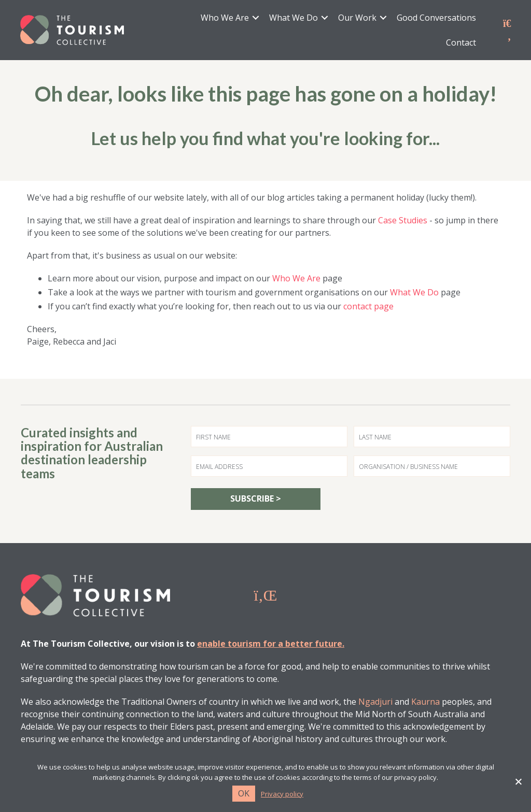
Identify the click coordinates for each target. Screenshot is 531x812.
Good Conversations (436, 18)
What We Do (293, 18)
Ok (244, 793)
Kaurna (425, 702)
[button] (255, 18)
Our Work (357, 18)
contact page (368, 307)
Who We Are (224, 18)
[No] (518, 781)
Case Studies (403, 221)
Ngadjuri (375, 702)
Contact (460, 43)
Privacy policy (282, 794)
